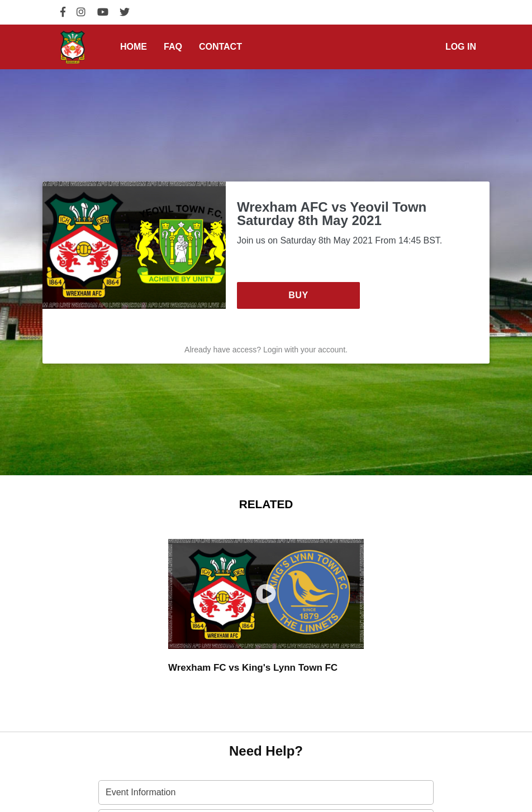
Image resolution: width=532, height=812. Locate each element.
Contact (220, 47)
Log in (461, 47)
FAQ (173, 47)
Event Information (141, 792)
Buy (298, 295)
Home (134, 47)
